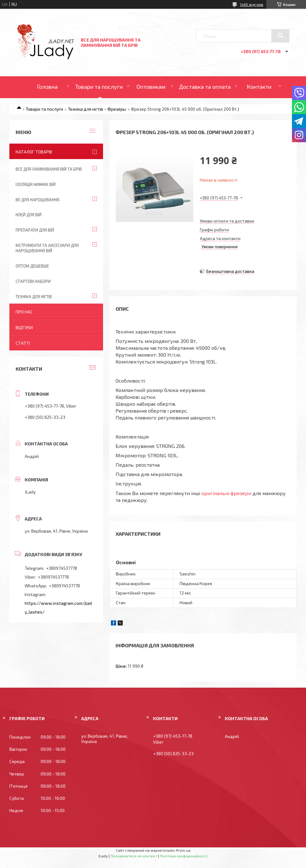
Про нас (24, 312)
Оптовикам (151, 87)
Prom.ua (183, 850)
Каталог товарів (34, 152)
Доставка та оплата (205, 87)
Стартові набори (33, 281)
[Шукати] (280, 36)
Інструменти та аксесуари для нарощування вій (47, 248)
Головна (47, 87)
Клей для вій (29, 215)
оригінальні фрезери (226, 493)
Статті (23, 343)
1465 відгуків (252, 4)
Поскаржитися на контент (134, 856)
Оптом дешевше (32, 266)
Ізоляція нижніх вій (36, 184)
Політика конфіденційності (184, 856)
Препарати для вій (35, 230)
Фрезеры (117, 109)
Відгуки (24, 327)
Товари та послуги (99, 87)
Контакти (259, 87)
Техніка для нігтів (85, 109)
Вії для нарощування (37, 200)
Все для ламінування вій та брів (49, 169)
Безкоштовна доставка (230, 271)
